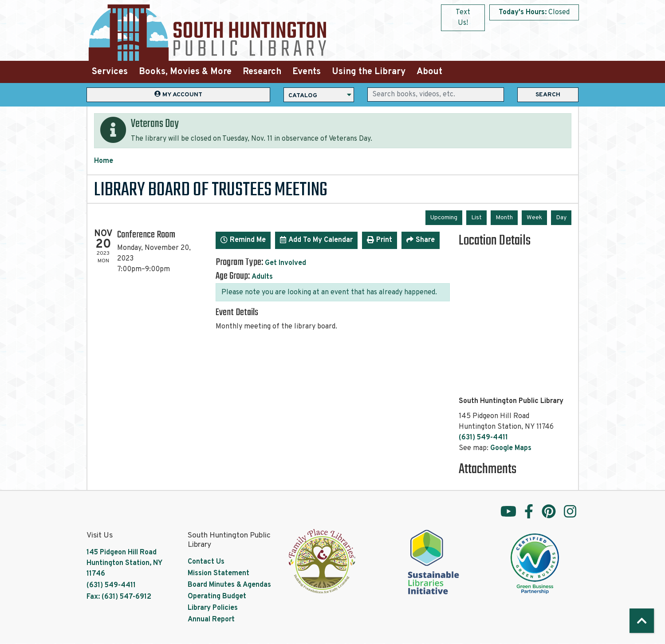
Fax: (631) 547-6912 (119, 597)
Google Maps (511, 448)
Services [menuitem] (110, 72)
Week (534, 218)
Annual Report (211, 620)
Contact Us (206, 562)
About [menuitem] (429, 72)
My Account (178, 94)
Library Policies (213, 608)
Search (548, 95)
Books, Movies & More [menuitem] (185, 72)
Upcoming (444, 218)
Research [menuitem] (262, 72)
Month (504, 218)
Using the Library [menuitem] (369, 72)
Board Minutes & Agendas (229, 585)
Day (561, 218)
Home (104, 161)
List (476, 218)
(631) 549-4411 (483, 438)
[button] (534, 12)
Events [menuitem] (307, 72)
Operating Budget (217, 597)
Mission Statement (218, 573)
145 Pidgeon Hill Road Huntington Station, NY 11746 (124, 563)
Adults (262, 277)
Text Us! (463, 18)
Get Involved (285, 263)
